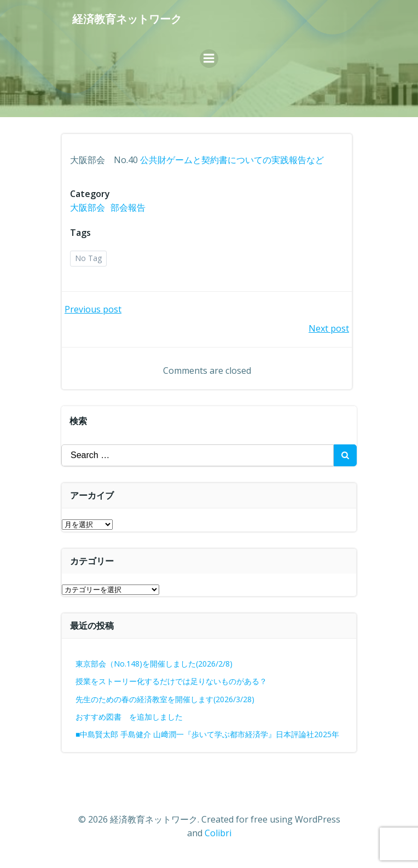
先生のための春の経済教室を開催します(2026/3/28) (165, 699)
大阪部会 (88, 207)
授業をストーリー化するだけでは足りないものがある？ (171, 681)
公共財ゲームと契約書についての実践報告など (232, 160)
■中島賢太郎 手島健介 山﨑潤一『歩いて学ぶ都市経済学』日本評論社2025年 (207, 734)
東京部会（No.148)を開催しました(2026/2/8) (154, 664)
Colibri (218, 833)
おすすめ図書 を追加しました (129, 717)
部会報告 (128, 207)
